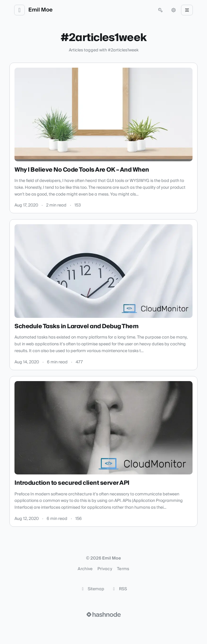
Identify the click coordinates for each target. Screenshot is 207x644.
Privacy (105, 569)
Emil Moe (40, 10)
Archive (85, 569)
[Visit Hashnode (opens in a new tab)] (104, 614)
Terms (123, 569)
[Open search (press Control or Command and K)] (160, 10)
